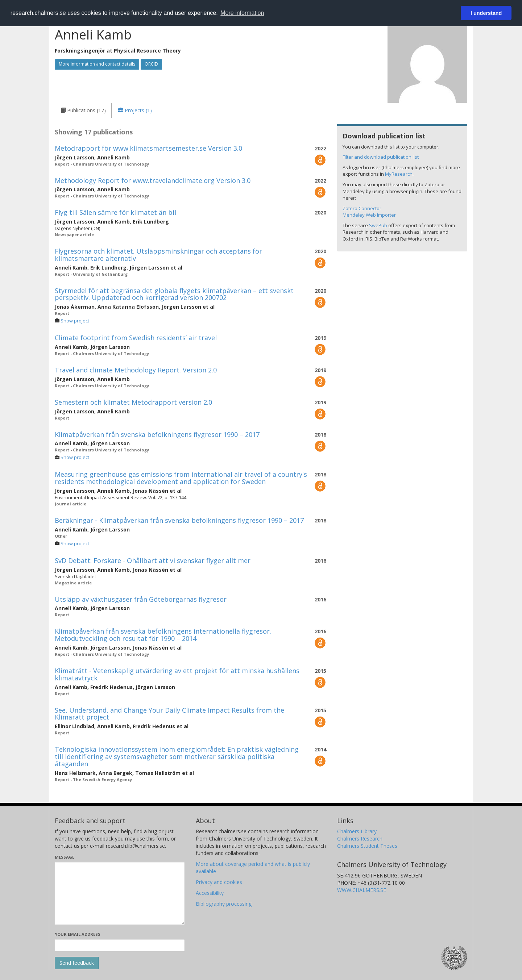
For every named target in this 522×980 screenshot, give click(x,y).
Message (65, 857)
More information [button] (242, 13)
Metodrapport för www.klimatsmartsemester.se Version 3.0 (148, 148)
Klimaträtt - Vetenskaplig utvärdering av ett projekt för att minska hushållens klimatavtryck (177, 674)
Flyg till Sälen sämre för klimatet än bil (115, 212)
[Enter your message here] (120, 893)
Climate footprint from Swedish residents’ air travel (136, 338)
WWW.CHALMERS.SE (362, 890)
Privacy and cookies (219, 882)
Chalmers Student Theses (367, 846)
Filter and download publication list (381, 157)
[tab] (83, 110)
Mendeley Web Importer (369, 215)
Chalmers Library (357, 831)
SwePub (378, 225)
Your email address (78, 934)
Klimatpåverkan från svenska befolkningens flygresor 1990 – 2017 (157, 434)
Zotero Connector (362, 208)
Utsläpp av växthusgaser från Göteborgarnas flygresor (141, 599)
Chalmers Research (360, 839)
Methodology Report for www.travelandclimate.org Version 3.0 (153, 180)
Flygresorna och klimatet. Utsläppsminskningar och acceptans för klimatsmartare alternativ (158, 255)
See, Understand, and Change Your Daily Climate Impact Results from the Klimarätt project (169, 714)
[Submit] (77, 963)
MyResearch (399, 174)
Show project (75, 321)
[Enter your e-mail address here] (120, 945)
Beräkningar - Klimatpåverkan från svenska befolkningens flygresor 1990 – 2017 (179, 520)
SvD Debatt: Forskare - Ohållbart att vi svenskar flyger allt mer (153, 560)
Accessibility (210, 893)
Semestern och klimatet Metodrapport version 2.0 (133, 402)
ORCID (151, 64)
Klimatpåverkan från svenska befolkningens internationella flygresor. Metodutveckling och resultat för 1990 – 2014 (163, 635)
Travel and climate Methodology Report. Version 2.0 (136, 370)
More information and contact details (97, 64)
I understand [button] (486, 13)
